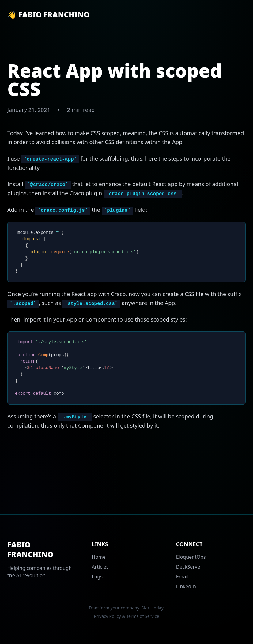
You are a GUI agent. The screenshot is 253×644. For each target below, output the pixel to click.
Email (182, 577)
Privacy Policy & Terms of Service (126, 616)
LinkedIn (186, 586)
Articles (100, 567)
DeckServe (188, 567)
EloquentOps (191, 557)
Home (99, 557)
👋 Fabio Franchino (48, 15)
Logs (97, 577)
